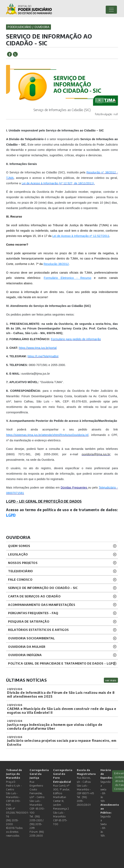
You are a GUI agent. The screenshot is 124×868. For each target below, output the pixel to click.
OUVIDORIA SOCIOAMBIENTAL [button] (31, 638)
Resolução (50, 264)
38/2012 (63, 264)
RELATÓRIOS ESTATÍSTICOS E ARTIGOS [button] (38, 630)
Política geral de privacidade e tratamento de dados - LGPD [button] (61, 663)
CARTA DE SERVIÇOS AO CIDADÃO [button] (34, 596)
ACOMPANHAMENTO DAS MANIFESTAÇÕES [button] (42, 605)
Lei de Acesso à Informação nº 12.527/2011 (81, 236)
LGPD (11, 515)
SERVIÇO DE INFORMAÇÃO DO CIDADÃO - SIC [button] (43, 588)
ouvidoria (42, 27)
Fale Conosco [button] (20, 579)
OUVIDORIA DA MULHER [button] (27, 647)
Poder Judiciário (20, 27)
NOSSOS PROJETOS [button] (23, 563)
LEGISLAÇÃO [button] (18, 554)
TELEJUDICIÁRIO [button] (20, 571)
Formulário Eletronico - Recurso (68, 278)
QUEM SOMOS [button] (19, 546)
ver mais (111, 680)
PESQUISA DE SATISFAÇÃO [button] (29, 621)
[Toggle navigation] (111, 10)
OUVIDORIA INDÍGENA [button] (25, 655)
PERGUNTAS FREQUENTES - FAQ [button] (33, 613)
